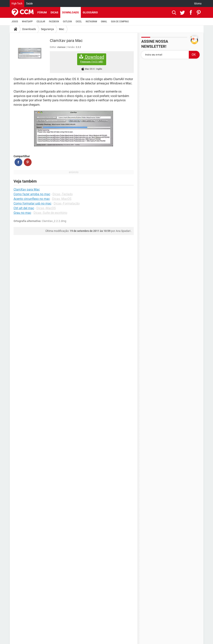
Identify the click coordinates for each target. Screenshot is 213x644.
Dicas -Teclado (63, 194)
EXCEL (79, 22)
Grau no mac (22, 213)
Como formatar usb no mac (32, 203)
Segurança (47, 29)
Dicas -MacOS (62, 199)
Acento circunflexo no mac (32, 199)
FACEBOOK (54, 22)
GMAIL (104, 22)
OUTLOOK (67, 22)
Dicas (54, 12)
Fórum (42, 12)
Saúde (29, 3)
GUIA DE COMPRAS (120, 22)
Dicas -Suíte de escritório (50, 213)
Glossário (90, 12)
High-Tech (17, 3)
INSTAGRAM (91, 22)
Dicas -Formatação (67, 203)
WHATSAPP (27, 22)
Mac (62, 29)
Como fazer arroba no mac (32, 194)
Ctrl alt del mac (24, 208)
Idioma (198, 3)
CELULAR (41, 22)
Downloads (71, 12)
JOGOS (15, 22)
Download (92, 59)
